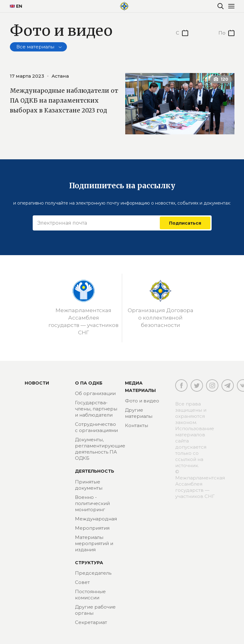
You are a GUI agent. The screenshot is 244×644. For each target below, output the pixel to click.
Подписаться (185, 223)
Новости (37, 383)
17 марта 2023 (27, 76)
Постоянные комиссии (90, 595)
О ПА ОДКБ (89, 383)
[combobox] (38, 47)
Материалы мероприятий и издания (94, 543)
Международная (96, 519)
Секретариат (91, 622)
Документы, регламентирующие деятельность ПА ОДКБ (100, 449)
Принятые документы (89, 485)
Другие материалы (139, 413)
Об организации (95, 393)
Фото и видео (142, 401)
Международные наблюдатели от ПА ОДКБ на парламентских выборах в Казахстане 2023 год (64, 105)
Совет (82, 582)
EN (16, 6)
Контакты (136, 425)
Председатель (93, 573)
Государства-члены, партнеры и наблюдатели (96, 409)
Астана (60, 76)
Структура (89, 563)
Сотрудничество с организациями (96, 427)
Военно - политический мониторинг (92, 503)
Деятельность (95, 471)
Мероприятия (92, 528)
